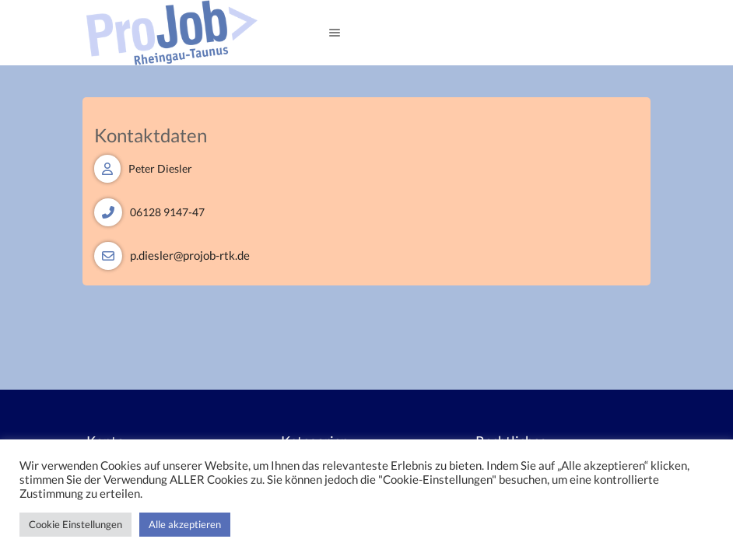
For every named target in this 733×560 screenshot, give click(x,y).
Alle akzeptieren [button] (185, 524)
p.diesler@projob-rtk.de (190, 255)
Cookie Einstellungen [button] (75, 524)
